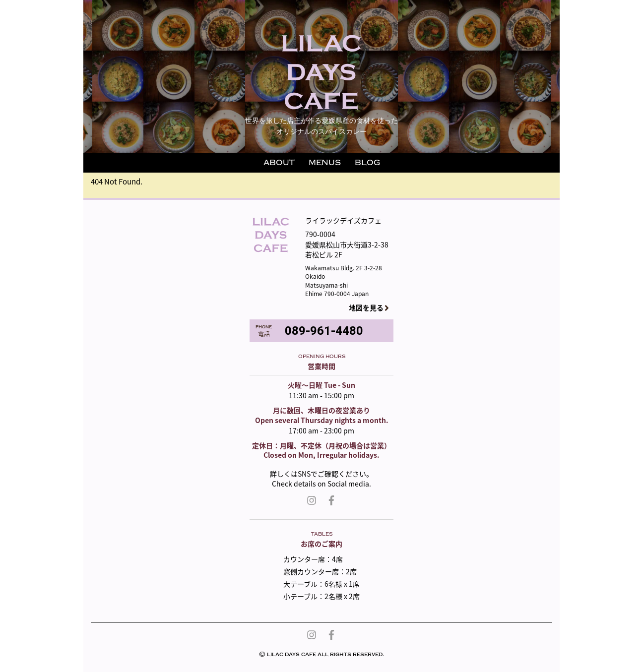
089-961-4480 (324, 331)
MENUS (325, 163)
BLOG (367, 163)
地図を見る (366, 308)
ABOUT (279, 163)
